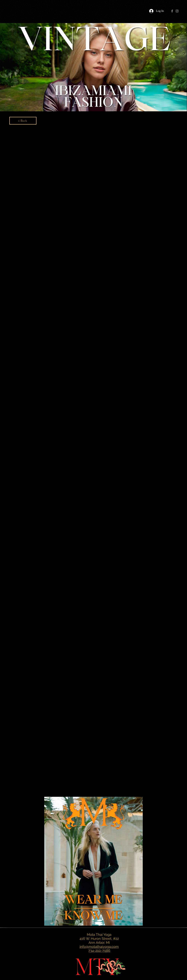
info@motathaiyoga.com (99, 947)
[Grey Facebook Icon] (172, 11)
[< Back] (23, 121)
